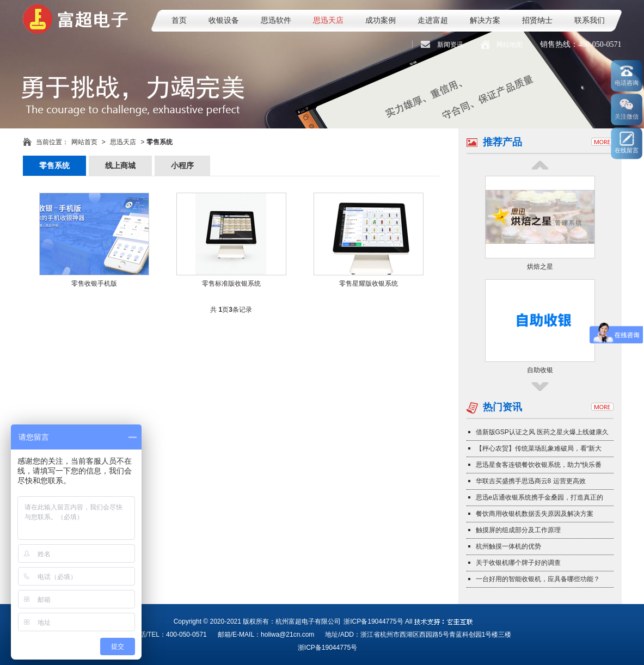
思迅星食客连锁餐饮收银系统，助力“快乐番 (539, 465)
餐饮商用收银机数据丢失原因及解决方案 (535, 514)
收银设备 (224, 20)
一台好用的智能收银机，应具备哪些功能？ (538, 579)
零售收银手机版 (94, 284)
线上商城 (120, 166)
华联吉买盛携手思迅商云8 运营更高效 (531, 481)
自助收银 (540, 370)
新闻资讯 (450, 45)
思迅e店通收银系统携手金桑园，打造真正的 (540, 497)
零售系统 (54, 166)
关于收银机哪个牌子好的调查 (518, 563)
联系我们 (590, 20)
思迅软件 (276, 20)
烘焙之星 (540, 267)
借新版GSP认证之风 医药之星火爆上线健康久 (542, 432)
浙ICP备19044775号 (373, 621)
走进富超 (433, 20)
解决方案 (485, 20)
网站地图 (510, 45)
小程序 (182, 166)
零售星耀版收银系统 (369, 284)
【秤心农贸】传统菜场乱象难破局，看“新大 (539, 448)
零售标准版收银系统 (231, 284)
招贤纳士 (537, 20)
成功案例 (381, 20)
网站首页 (84, 142)
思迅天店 (328, 20)
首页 (179, 20)
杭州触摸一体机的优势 (508, 546)
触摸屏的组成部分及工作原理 (518, 530)
